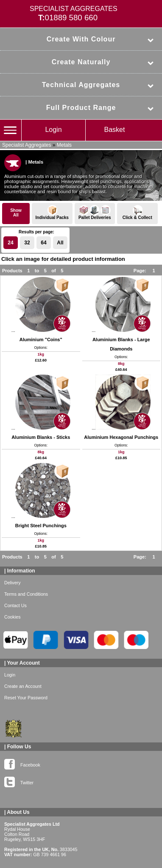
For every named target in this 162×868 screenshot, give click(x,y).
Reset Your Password (26, 698)
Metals (64, 145)
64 (43, 243)
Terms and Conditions (26, 594)
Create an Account (23, 686)
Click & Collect (137, 212)
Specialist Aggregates (27, 145)
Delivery (13, 583)
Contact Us (15, 605)
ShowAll (16, 213)
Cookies (13, 617)
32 (27, 243)
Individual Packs (52, 212)
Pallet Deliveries (95, 212)
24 (10, 243)
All (60, 243)
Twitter (19, 781)
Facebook (22, 763)
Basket (115, 130)
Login (53, 130)
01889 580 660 (71, 18)
